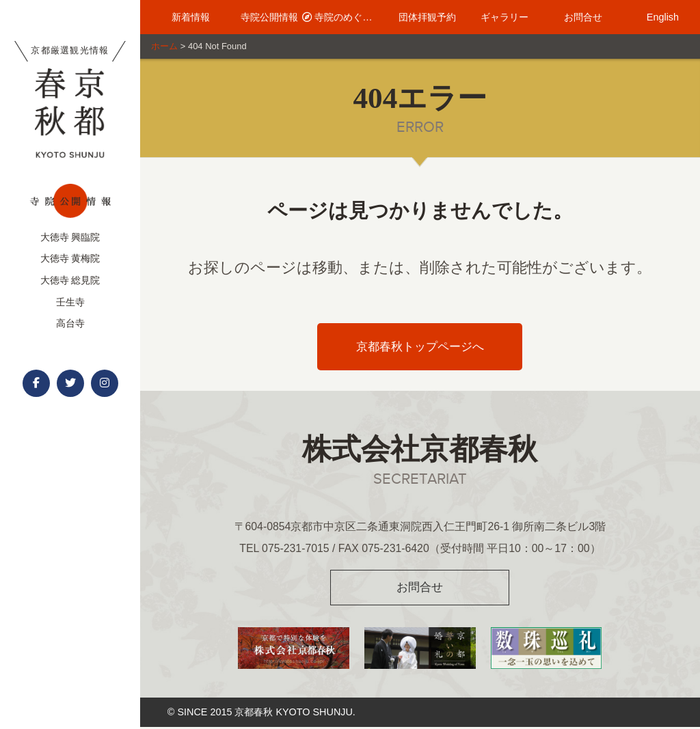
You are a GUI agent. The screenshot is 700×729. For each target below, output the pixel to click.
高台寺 (70, 323)
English (655, 17)
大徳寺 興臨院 (70, 237)
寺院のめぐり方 (341, 17)
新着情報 (185, 17)
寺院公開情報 (264, 17)
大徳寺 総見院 (70, 280)
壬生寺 (70, 302)
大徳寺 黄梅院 (70, 258)
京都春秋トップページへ (420, 346)
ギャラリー (498, 17)
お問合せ (577, 17)
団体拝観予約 (420, 17)
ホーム (164, 46)
